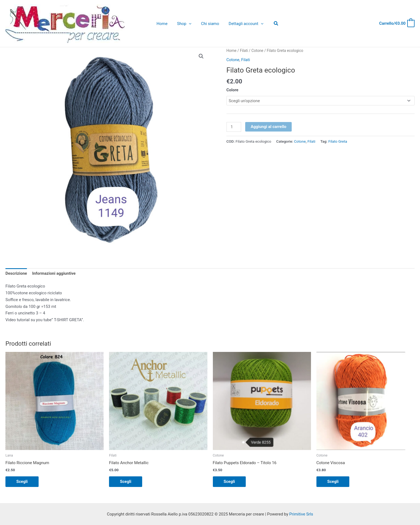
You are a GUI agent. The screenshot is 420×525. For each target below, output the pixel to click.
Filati (244, 51)
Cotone (257, 51)
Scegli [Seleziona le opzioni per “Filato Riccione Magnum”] (22, 482)
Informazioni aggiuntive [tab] (54, 273)
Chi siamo (209, 24)
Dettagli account (244, 24)
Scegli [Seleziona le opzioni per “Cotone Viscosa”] (333, 482)
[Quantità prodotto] (234, 127)
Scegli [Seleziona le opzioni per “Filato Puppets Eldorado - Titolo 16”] (229, 482)
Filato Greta (338, 141)
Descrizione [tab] (16, 273)
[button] (201, 56)
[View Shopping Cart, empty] (397, 24)
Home (164, 24)
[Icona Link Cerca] (273, 24)
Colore (232, 90)
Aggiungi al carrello (268, 127)
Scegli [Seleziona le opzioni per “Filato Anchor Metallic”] (126, 482)
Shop (185, 24)
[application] (190, 24)
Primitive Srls (301, 514)
